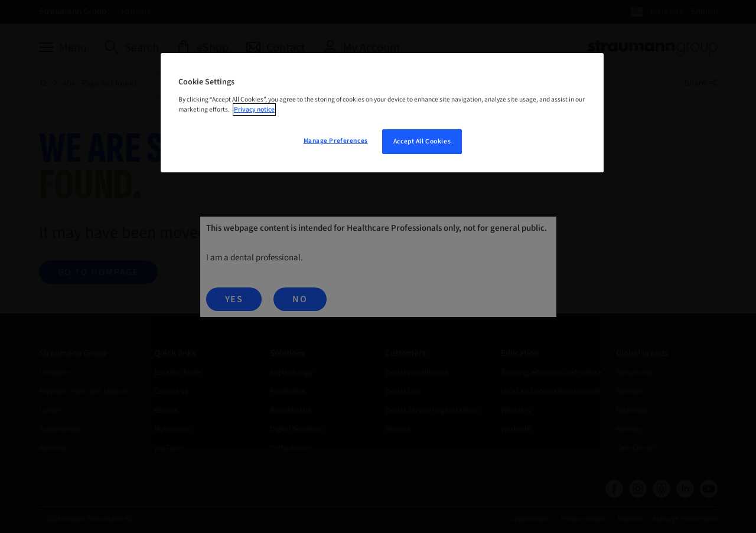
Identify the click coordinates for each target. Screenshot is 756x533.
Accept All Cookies (422, 141)
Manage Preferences (336, 141)
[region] (382, 113)
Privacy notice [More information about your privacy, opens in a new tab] (254, 109)
